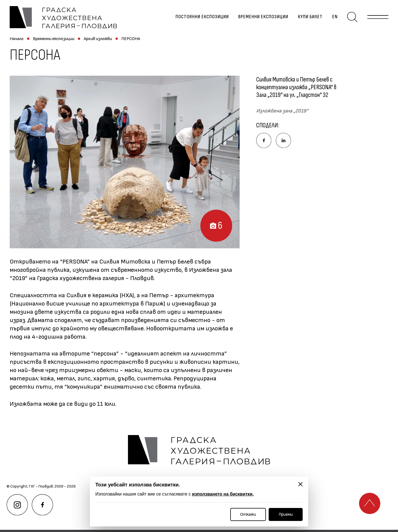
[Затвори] (300, 484)
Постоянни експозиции (201, 18)
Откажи (248, 514)
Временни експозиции (262, 18)
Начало (17, 41)
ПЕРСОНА (131, 41)
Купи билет (309, 18)
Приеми (286, 514)
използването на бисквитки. (223, 494)
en (334, 18)
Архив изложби (98, 41)
